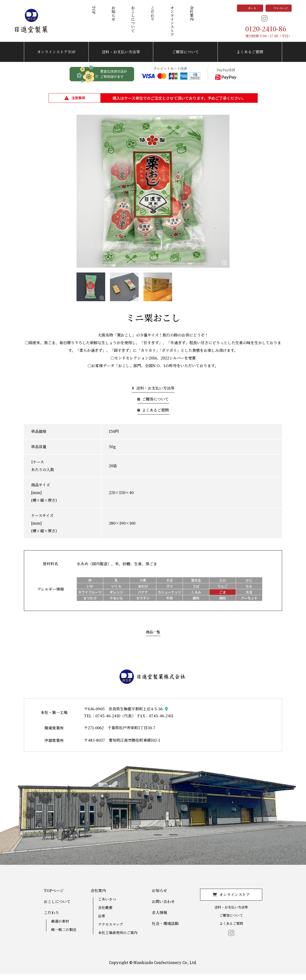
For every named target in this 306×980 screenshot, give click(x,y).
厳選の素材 (60, 927)
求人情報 (159, 919)
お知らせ (115, 16)
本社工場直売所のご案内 (118, 939)
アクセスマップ (110, 930)
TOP (96, 13)
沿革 (102, 922)
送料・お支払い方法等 (121, 58)
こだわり (154, 16)
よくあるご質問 (250, 58)
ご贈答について (186, 58)
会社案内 (194, 16)
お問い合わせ (163, 908)
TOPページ (54, 897)
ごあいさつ (107, 905)
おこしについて (135, 22)
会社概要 (105, 913)
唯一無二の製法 (64, 935)
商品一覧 (153, 638)
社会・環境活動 (165, 930)
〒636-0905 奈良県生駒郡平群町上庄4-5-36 (123, 715)
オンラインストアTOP (56, 58)
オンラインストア (174, 24)
